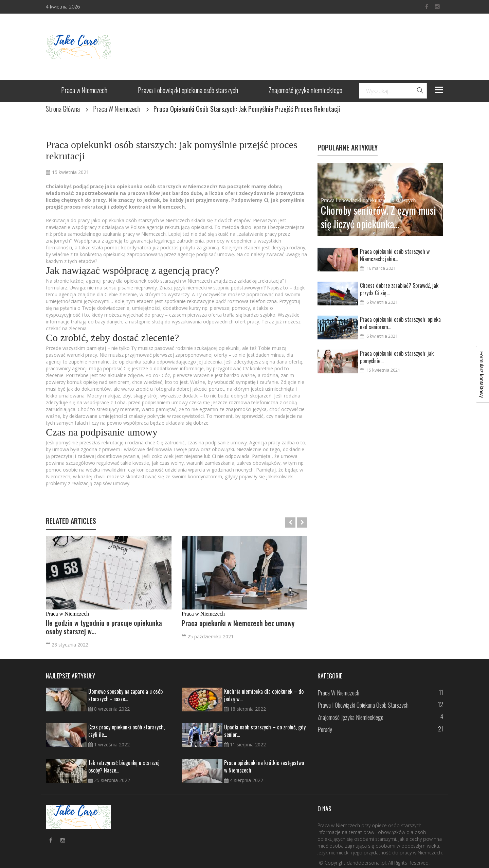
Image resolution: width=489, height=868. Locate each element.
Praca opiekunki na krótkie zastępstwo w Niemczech (264, 766)
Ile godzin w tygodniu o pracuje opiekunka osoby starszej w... (104, 627)
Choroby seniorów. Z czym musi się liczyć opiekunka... (378, 217)
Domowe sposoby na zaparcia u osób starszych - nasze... (125, 695)
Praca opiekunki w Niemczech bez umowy (238, 623)
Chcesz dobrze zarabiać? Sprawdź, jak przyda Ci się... (399, 289)
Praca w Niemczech (84, 91)
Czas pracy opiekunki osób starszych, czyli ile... (126, 731)
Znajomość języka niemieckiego (305, 91)
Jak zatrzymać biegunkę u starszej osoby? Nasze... (124, 766)
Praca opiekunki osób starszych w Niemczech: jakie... (395, 255)
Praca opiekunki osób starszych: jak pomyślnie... (397, 357)
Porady (325, 729)
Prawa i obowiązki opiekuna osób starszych (188, 91)
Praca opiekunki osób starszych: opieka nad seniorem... (400, 323)
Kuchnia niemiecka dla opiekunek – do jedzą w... (264, 695)
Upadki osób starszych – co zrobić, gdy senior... (265, 731)
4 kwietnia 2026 (63, 7)
